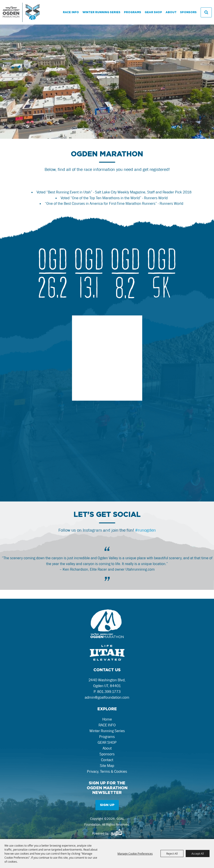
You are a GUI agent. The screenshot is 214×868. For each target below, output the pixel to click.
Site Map (107, 766)
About (171, 12)
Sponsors (188, 12)
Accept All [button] (198, 853)
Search (206, 12)
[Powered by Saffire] (117, 833)
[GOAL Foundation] (21, 12)
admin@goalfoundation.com (107, 697)
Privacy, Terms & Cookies (107, 771)
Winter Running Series (101, 12)
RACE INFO (71, 12)
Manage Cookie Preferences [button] (135, 853)
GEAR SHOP (153, 12)
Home (107, 719)
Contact (107, 760)
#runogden (145, 530)
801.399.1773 (109, 692)
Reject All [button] (172, 853)
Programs (133, 12)
